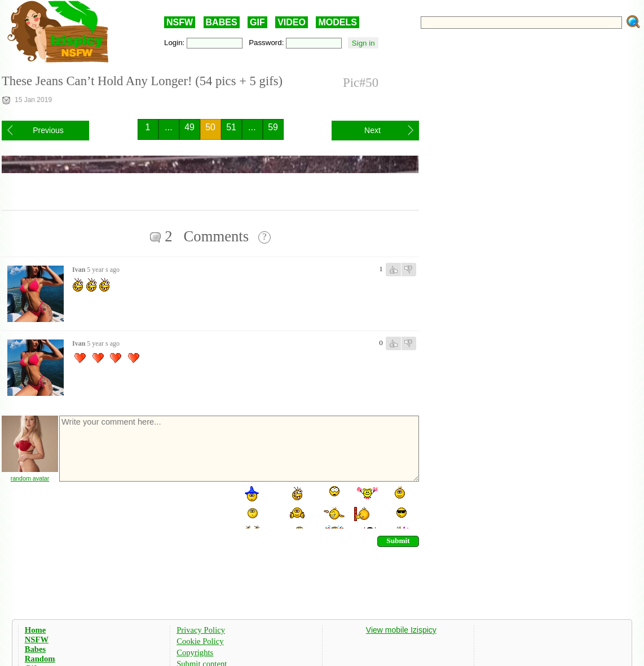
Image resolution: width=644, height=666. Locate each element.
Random (40, 659)
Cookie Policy (200, 641)
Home (35, 630)
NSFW (180, 22)
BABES (222, 22)
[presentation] (144, 506)
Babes (35, 649)
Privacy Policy (201, 630)
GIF (257, 22)
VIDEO (292, 22)
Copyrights (195, 652)
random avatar (30, 478)
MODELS (337, 22)
